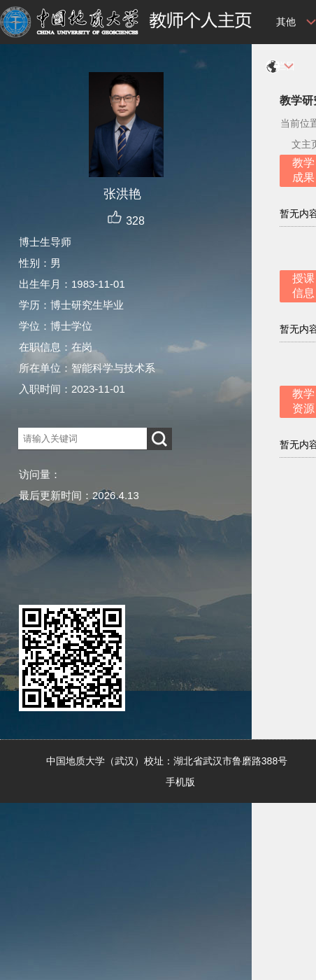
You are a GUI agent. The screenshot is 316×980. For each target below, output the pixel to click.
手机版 (180, 782)
